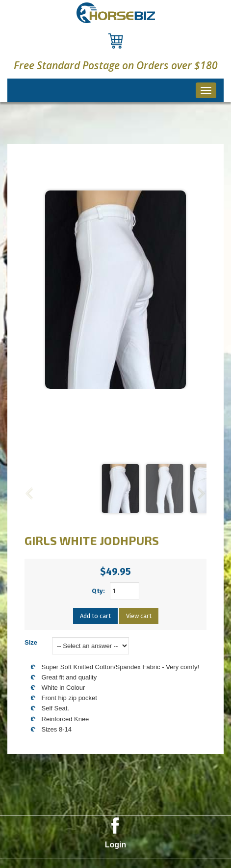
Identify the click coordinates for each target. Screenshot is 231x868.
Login (116, 845)
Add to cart (95, 616)
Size (31, 642)
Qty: (98, 591)
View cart (139, 616)
